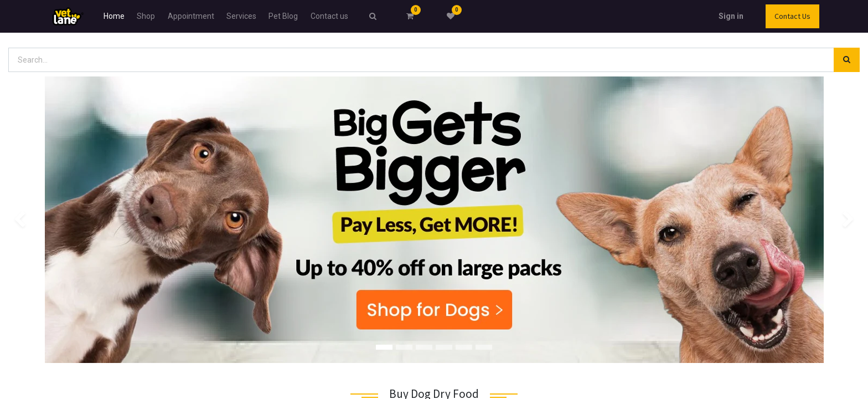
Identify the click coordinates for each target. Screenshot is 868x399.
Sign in (731, 16)
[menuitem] (114, 16)
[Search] (847, 60)
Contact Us (792, 16)
